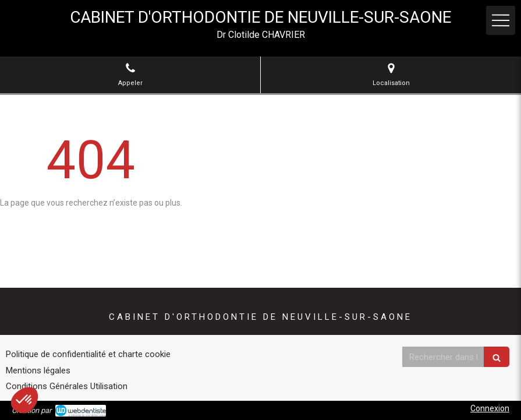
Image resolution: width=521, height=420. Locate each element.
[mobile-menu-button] (501, 20)
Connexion (490, 408)
